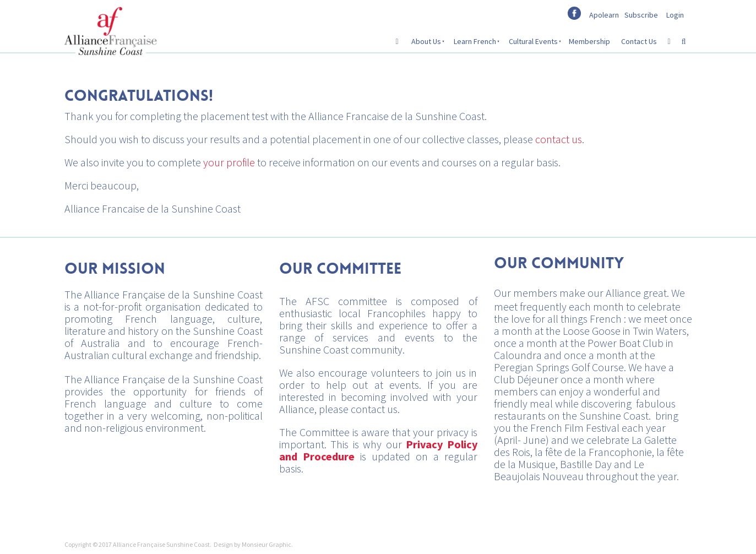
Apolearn (604, 15)
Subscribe (641, 15)
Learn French (475, 41)
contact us (559, 139)
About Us (426, 41)
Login (675, 15)
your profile (229, 162)
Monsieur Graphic (266, 544)
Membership (589, 41)
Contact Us (639, 41)
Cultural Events (533, 41)
